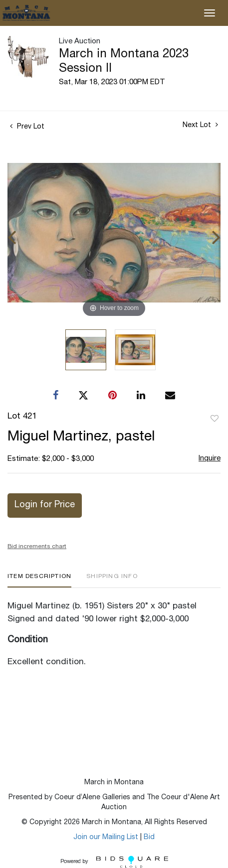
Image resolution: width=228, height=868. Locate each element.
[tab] (39, 580)
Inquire (210, 459)
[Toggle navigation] (210, 13)
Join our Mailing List (106, 838)
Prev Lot (27, 127)
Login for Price (45, 505)
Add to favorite (215, 419)
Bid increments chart (37, 547)
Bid (149, 838)
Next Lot (200, 125)
